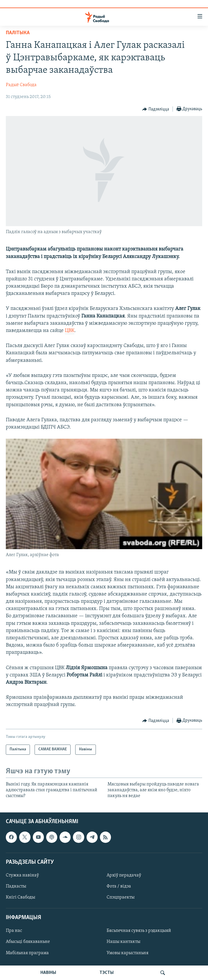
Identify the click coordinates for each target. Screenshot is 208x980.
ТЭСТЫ (107, 973)
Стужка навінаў (22, 875)
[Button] (156, 109)
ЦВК (70, 331)
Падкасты (16, 886)
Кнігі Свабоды (20, 897)
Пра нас (14, 931)
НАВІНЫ (48, 973)
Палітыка (18, 33)
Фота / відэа (119, 886)
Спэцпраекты (121, 897)
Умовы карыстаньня (128, 953)
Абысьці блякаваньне (28, 942)
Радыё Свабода (21, 85)
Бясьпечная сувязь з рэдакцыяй (139, 931)
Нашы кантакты (123, 942)
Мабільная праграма (27, 953)
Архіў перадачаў (124, 875)
